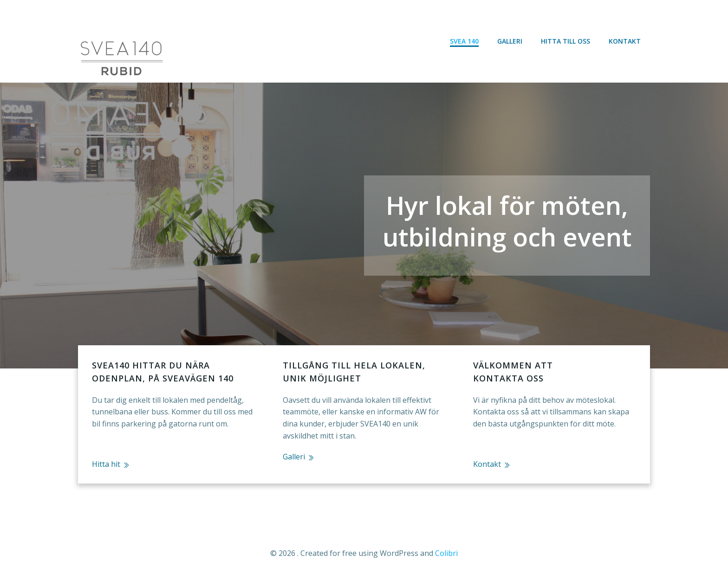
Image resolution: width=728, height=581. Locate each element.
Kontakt (625, 41)
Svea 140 (464, 41)
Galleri (510, 41)
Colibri (446, 553)
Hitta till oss (565, 41)
